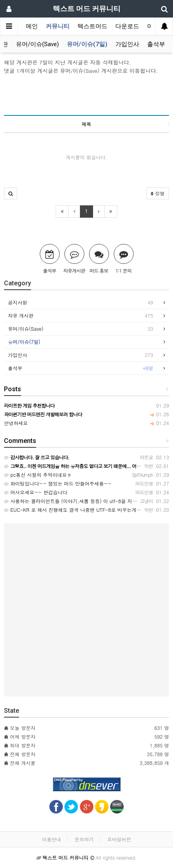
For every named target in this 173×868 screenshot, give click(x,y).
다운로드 (127, 26)
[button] (11, 193)
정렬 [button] (158, 193)
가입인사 (127, 44)
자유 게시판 (81, 316)
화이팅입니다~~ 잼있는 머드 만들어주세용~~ (58, 483)
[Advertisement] (86, 95)
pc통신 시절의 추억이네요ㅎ (38, 475)
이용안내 (51, 839)
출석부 (156, 44)
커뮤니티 (58, 26)
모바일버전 (119, 839)
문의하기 (84, 839)
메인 (32, 26)
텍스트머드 (92, 26)
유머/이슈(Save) (37, 44)
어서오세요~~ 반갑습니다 (36, 492)
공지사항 (81, 302)
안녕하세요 (16, 423)
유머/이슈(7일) (87, 44)
